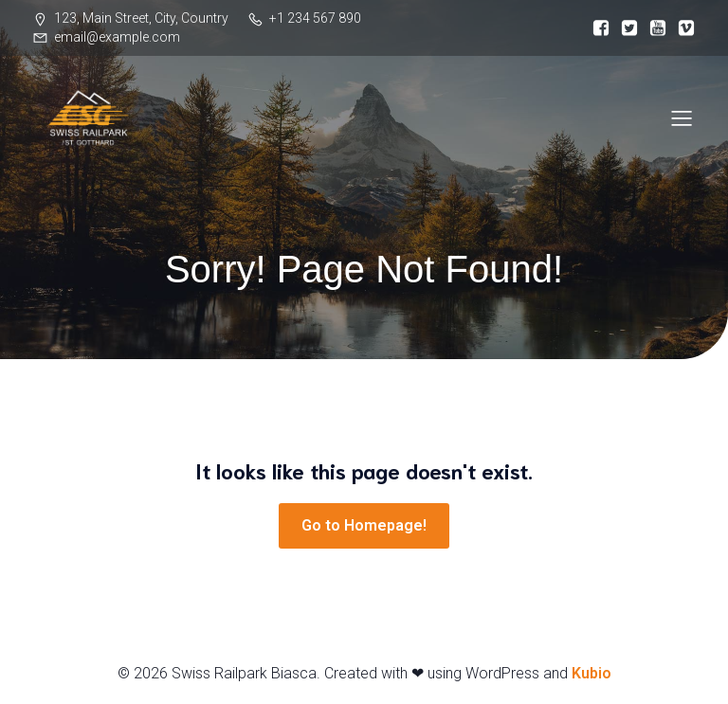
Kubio (591, 673)
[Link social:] (596, 28)
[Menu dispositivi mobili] (682, 117)
